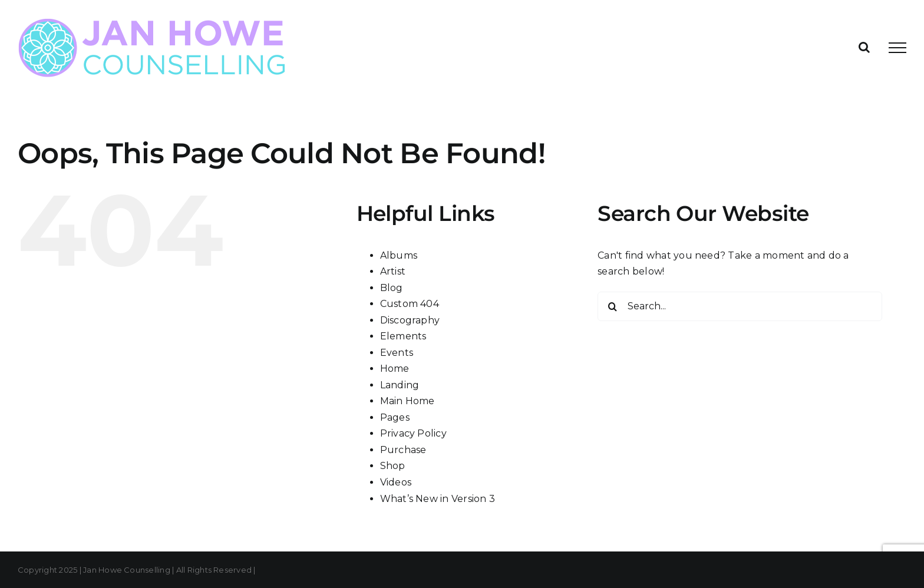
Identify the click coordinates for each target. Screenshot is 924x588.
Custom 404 (410, 304)
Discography (410, 320)
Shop (393, 466)
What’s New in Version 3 (438, 499)
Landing (400, 385)
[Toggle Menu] (897, 48)
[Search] (612, 306)
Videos (396, 482)
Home (395, 369)
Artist (393, 271)
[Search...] (740, 306)
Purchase (403, 450)
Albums (399, 255)
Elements (403, 336)
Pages (395, 417)
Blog (392, 288)
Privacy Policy (413, 433)
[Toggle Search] (864, 47)
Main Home (407, 401)
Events (397, 353)
